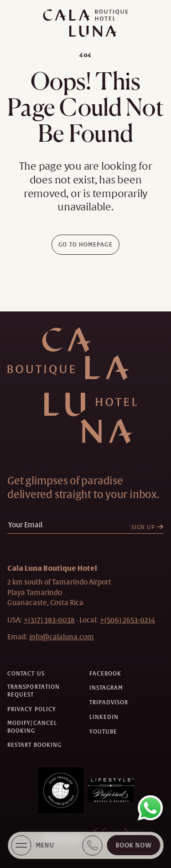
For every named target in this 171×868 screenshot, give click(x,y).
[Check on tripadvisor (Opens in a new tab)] (109, 703)
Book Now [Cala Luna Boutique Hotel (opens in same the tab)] (133, 845)
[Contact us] (26, 674)
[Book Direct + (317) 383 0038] (92, 845)
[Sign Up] (150, 528)
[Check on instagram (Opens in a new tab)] (106, 688)
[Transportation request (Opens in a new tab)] (45, 691)
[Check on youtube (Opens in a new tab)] (104, 732)
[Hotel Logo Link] (83, 386)
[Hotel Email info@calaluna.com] (62, 637)
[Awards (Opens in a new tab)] (61, 790)
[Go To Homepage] (85, 245)
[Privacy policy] (32, 710)
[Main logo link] (85, 23)
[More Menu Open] (21, 845)
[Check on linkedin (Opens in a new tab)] (104, 717)
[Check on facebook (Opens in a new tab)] (106, 674)
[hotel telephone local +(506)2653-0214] (127, 620)
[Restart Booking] (34, 745)
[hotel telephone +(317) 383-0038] (49, 620)
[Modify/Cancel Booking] (45, 727)
